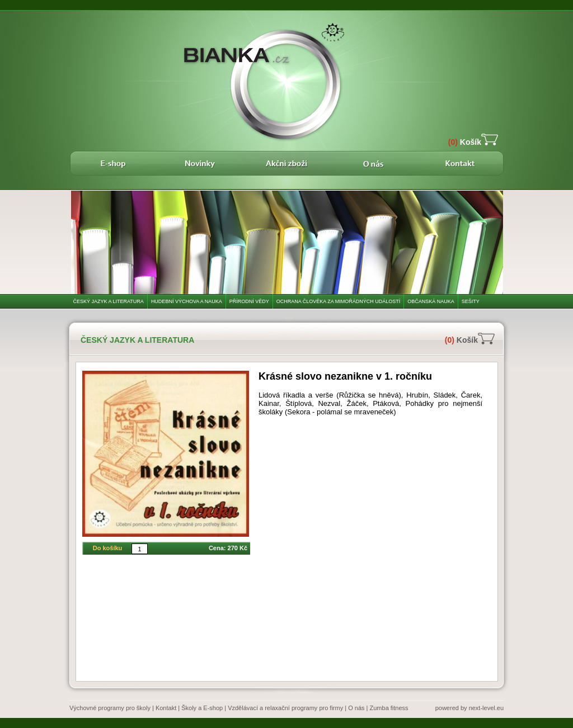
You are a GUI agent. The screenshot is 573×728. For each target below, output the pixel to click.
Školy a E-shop (202, 708)
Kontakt (166, 708)
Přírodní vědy (249, 301)
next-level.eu (486, 708)
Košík (465, 142)
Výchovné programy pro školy (110, 708)
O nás (356, 708)
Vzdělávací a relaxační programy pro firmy (285, 708)
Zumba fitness (389, 708)
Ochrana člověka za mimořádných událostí (339, 301)
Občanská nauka (431, 301)
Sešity (471, 301)
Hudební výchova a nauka (187, 301)
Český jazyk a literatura (109, 301)
